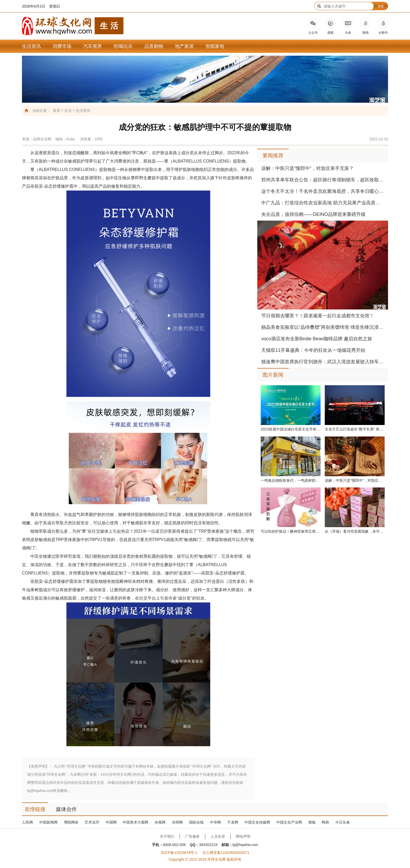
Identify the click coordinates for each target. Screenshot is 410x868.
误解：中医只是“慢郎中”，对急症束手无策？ (307, 168)
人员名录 (218, 836)
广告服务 (192, 836)
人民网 (27, 822)
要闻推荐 (273, 156)
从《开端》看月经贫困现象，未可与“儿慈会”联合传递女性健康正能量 (355, 531)
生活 (68, 111)
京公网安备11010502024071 (226, 853)
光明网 (177, 822)
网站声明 (243, 836)
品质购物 (154, 46)
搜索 (381, 6)
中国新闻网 (48, 822)
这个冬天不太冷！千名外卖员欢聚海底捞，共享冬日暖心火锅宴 (323, 191)
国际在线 (196, 822)
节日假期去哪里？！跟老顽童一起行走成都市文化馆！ (318, 316)
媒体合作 (66, 809)
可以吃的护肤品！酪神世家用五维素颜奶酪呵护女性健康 (291, 531)
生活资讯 (31, 46)
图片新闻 (273, 375)
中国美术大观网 (135, 822)
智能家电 (215, 46)
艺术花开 (92, 822)
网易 (325, 822)
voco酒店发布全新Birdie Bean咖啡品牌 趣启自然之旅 (317, 339)
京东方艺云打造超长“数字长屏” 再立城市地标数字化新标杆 (355, 429)
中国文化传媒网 (257, 822)
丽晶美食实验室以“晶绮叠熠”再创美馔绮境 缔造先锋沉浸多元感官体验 (323, 327)
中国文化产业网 (289, 822)
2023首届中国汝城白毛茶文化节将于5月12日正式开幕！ (291, 429)
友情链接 (35, 809)
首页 (56, 111)
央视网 (160, 822)
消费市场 (62, 46)
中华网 (215, 822)
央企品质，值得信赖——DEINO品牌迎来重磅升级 (313, 214)
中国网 (111, 822)
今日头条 (343, 822)
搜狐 (312, 822)
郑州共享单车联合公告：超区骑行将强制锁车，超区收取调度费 (323, 180)
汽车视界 (93, 46)
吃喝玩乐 (123, 46)
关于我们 (167, 836)
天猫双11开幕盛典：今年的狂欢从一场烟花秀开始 (313, 350)
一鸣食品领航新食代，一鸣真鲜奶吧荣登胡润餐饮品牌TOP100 (291, 480)
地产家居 (184, 46)
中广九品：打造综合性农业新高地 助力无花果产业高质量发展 (323, 203)
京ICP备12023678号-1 (179, 853)
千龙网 (233, 822)
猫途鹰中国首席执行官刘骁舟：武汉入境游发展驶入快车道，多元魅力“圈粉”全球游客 (323, 362)
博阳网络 (71, 822)
